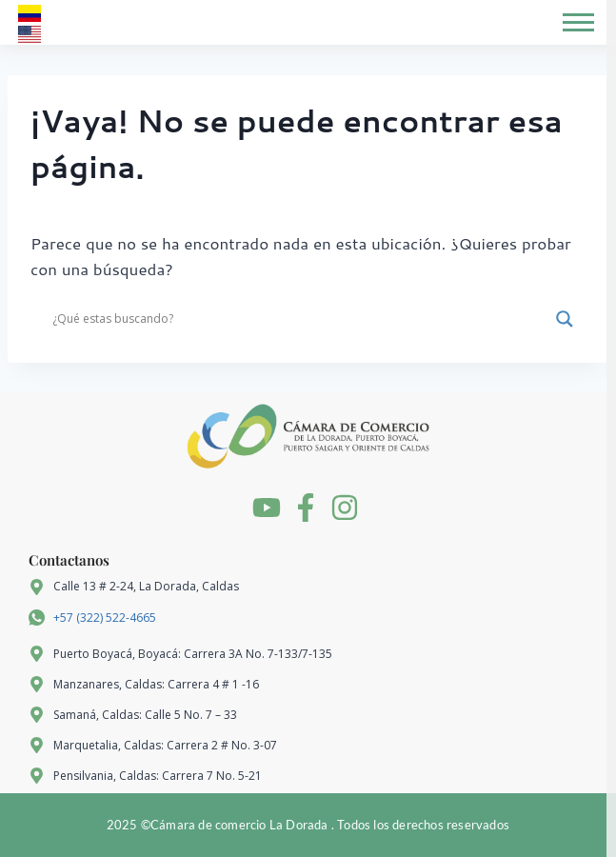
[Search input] (299, 319)
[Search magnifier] (565, 319)
